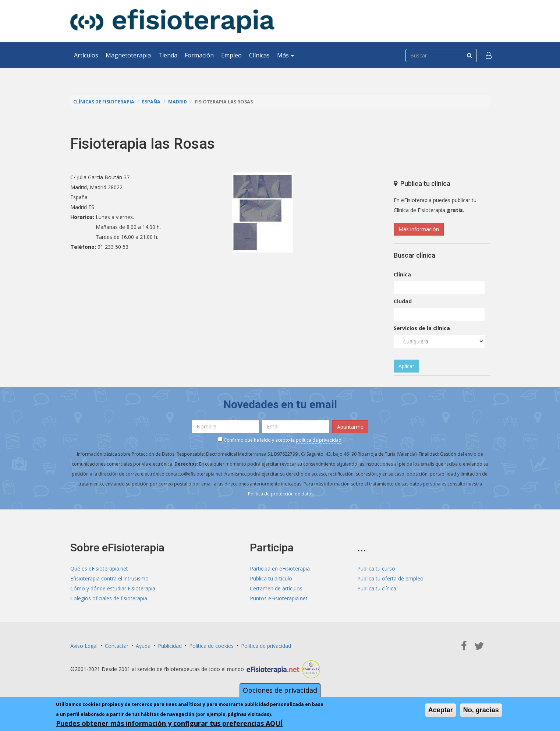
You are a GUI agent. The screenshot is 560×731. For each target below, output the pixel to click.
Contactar (117, 646)
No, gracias (481, 710)
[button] (489, 55)
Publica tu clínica (377, 588)
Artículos (86, 55)
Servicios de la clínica (422, 328)
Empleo (231, 55)
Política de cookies (211, 646)
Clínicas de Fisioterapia (104, 102)
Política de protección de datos (281, 494)
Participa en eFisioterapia (280, 568)
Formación (199, 55)
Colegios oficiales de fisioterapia (109, 598)
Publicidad (170, 646)
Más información (419, 229)
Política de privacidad (266, 646)
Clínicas (259, 55)
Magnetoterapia (128, 55)
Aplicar (406, 366)
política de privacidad (319, 440)
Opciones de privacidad (280, 690)
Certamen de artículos (276, 588)
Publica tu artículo (271, 578)
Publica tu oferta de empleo (390, 578)
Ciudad (403, 301)
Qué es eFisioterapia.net (99, 568)
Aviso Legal (84, 646)
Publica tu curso (376, 568)
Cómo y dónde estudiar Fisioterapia (113, 588)
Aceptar (441, 710)
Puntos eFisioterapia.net (279, 598)
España (151, 102)
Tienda (168, 55)
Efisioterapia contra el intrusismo (109, 578)
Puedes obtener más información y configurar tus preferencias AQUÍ (169, 723)
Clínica (402, 274)
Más (286, 55)
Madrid (178, 102)
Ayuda (143, 646)
